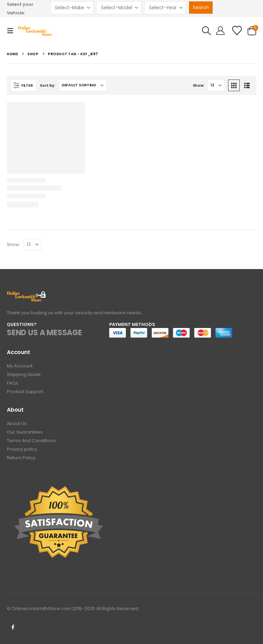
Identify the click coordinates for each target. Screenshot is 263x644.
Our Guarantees (25, 432)
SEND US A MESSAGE (45, 333)
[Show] (216, 85)
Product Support (25, 392)
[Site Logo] (37, 31)
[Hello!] (220, 31)
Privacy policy (22, 449)
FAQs (12, 383)
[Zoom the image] (27, 295)
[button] (12, 31)
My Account (20, 366)
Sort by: (47, 85)
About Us (17, 423)
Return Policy (21, 458)
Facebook (13, 627)
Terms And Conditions (31, 441)
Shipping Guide (24, 374)
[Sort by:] (83, 85)
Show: (199, 85)
